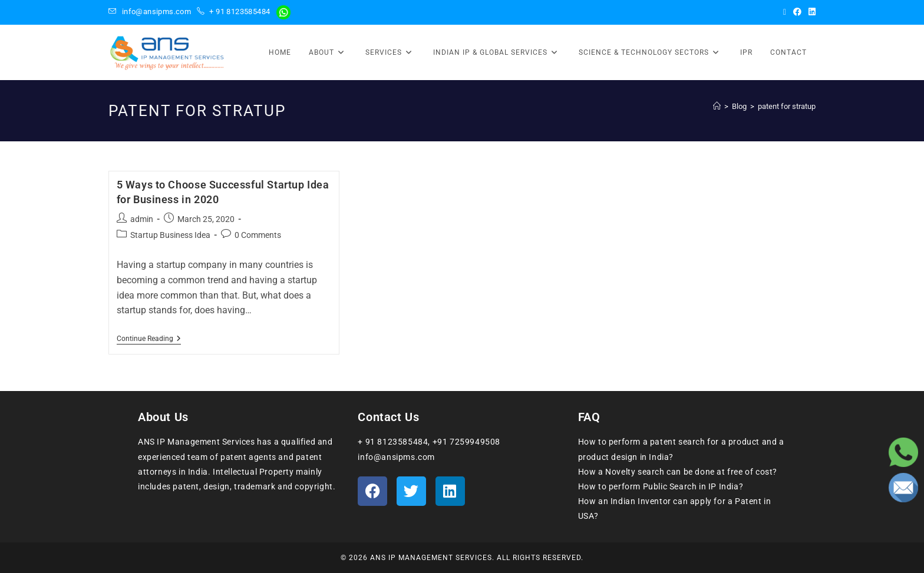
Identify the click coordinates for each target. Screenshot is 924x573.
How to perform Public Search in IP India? (661, 486)
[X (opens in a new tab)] (785, 12)
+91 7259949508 (466, 442)
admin (142, 219)
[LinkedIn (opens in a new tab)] (810, 12)
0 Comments (258, 235)
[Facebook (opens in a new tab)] (797, 12)
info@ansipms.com (156, 11)
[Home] (717, 106)
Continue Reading (149, 339)
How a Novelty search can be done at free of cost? (678, 472)
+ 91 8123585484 (240, 11)
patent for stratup (787, 106)
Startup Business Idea (170, 235)
